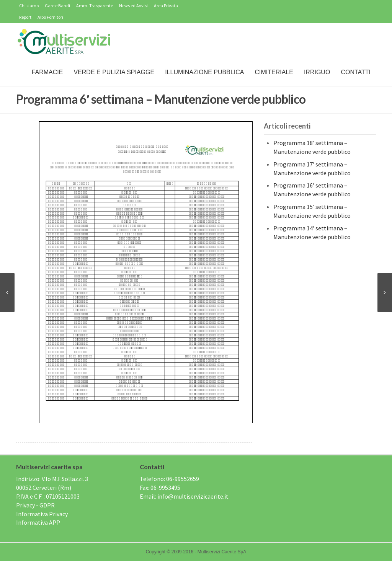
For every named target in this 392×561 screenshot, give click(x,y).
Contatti (356, 72)
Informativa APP (38, 522)
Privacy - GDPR (35, 505)
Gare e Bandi (57, 6)
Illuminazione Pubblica (204, 72)
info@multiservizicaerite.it (193, 496)
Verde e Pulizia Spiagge (114, 72)
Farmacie (47, 72)
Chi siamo (29, 6)
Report (25, 17)
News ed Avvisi (133, 6)
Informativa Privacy (42, 514)
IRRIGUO (317, 72)
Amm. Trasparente (95, 6)
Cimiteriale (274, 72)
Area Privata (166, 6)
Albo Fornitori (50, 17)
